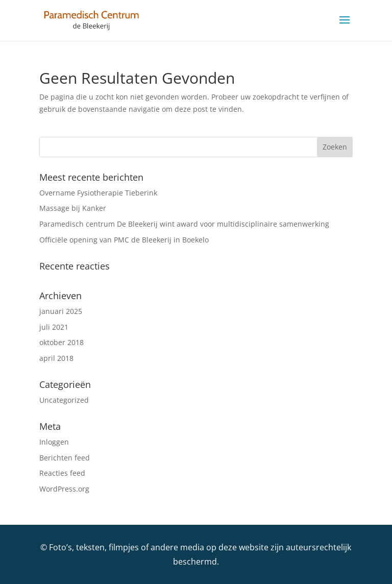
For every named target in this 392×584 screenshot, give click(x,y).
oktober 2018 (62, 342)
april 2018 (56, 358)
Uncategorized (64, 400)
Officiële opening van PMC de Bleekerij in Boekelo (124, 240)
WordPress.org (64, 489)
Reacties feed (62, 473)
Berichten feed (65, 458)
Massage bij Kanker (73, 208)
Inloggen (54, 442)
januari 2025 (61, 311)
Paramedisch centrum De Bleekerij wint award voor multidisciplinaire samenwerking (184, 224)
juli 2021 (54, 327)
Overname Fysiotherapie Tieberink (98, 193)
